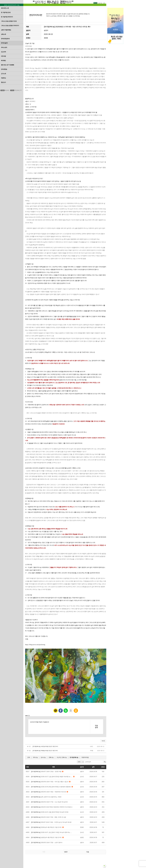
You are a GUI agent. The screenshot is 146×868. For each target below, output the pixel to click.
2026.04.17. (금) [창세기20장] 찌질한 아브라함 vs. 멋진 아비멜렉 (52, 777)
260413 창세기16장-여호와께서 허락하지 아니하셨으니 (52, 807)
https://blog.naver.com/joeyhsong (35, 645)
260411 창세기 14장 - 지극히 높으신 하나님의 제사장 (51, 822)
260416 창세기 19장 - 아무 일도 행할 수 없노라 (50, 782)
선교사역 (3, 52)
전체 (29, 757)
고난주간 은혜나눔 (62, 757)
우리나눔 (35, 757)
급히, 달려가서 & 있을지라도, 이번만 (46, 797)
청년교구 (3, 82)
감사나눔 (43, 757)
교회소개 (3, 34)
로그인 (95, 3)
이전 (44, 852)
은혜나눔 (51, 757)
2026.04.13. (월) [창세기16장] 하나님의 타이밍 (50, 812)
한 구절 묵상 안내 (6, 12)
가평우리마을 (85, 757)
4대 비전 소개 (5, 8)
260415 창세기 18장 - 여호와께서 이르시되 (49, 792)
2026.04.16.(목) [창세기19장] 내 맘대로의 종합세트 (51, 787)
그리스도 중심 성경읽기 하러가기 (10, 26)
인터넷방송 (4, 69)
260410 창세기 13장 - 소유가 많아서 (47, 843)
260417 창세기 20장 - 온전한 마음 (46, 772)
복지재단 (3, 61)
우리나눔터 (4, 43)
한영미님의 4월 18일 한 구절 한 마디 (46, 827)
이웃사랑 (3, 56)
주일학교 (3, 78)
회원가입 (100, 3)
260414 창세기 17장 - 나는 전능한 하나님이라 (49, 802)
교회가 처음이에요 (6, 30)
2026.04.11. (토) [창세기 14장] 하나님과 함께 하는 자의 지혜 (52, 832)
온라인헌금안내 (5, 39)
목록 (103, 741)
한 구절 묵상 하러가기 (7, 17)
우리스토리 (4, 47)
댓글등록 (96, 727)
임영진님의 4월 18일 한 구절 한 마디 (46, 837)
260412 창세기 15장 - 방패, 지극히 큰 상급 (48, 817)
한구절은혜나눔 (74, 757)
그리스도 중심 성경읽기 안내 (9, 21)
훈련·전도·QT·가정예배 (8, 65)
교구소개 (3, 74)
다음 (88, 852)
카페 (104, 3)
